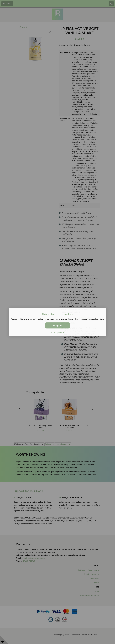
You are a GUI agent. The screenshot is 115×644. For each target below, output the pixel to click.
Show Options (58, 332)
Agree (57, 325)
